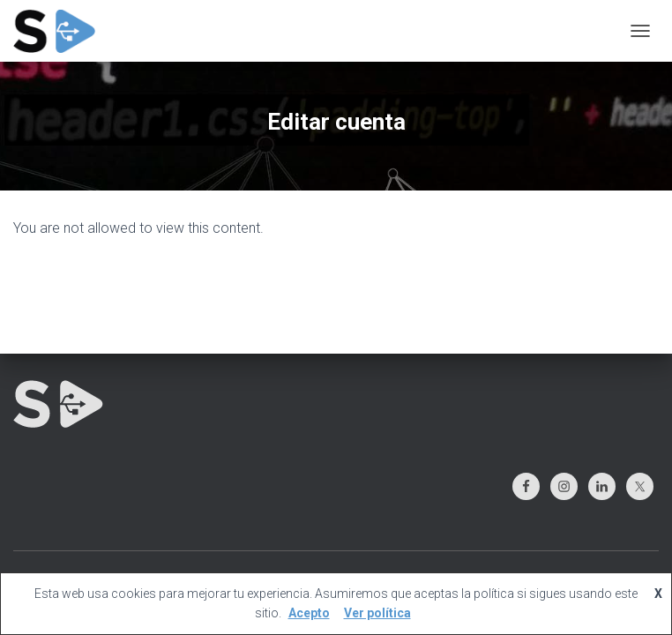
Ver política (377, 613)
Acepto (309, 613)
